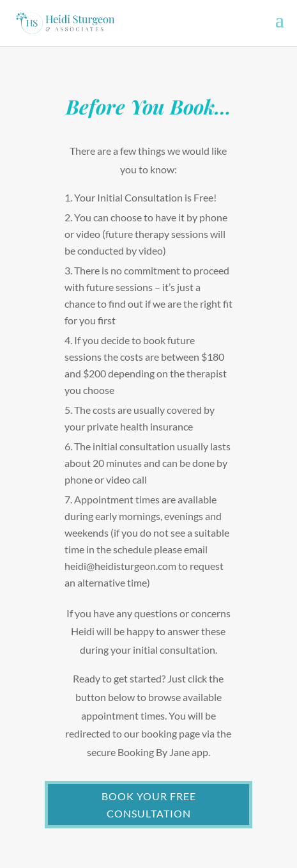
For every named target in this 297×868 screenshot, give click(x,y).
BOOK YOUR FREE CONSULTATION (149, 805)
